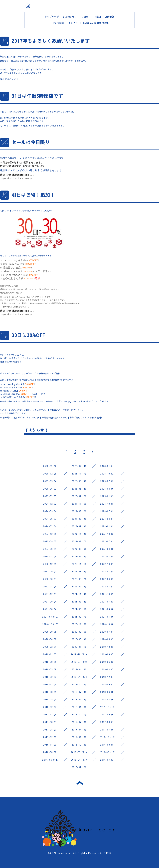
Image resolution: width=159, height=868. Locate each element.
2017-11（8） (51, 714)
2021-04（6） (108, 609)
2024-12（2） (51, 504)
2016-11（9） (51, 745)
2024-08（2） (80, 511)
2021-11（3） (80, 594)
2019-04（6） (80, 669)
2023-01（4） (108, 556)
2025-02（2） (80, 496)
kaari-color (64, 853)
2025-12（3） (51, 474)
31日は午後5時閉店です (37, 96)
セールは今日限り (31, 142)
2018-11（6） (51, 684)
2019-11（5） (51, 654)
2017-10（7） (80, 714)
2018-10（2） (80, 684)
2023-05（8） (80, 549)
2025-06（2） (51, 489)
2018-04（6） (80, 699)
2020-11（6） (80, 624)
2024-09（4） (51, 511)
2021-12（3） (51, 594)
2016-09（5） (108, 745)
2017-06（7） (108, 722)
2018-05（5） (51, 699)
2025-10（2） (108, 474)
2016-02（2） (80, 767)
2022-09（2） (51, 571)
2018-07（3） (80, 692)
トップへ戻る (80, 783)
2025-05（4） (80, 489)
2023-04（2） (108, 549)
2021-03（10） (51, 617)
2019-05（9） (51, 669)
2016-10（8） (80, 745)
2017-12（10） (108, 707)
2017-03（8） (108, 730)
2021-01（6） (108, 617)
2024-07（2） (108, 511)
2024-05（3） (80, 519)
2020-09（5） (51, 632)
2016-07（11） (79, 752)
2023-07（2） (108, 541)
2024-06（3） (51, 519)
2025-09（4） (51, 481)
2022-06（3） (51, 579)
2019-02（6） (51, 677)
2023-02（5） (80, 556)
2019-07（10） (79, 662)
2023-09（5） (51, 541)
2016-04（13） (79, 760)
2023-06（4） (51, 549)
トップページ (52, 17)
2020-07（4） (108, 632)
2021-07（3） (108, 602)
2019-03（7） (108, 669)
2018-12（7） (108, 677)
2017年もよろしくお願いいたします (51, 41)
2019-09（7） (108, 654)
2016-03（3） (108, 760)
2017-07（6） (80, 722)
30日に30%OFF (28, 335)
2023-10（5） (108, 534)
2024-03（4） (51, 526)
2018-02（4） (51, 707)
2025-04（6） (108, 489)
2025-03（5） (51, 496)
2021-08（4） (80, 602)
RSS (109, 853)
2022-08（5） (80, 571)
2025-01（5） (108, 496)
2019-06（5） (108, 662)
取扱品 (98, 17)
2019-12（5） (108, 647)
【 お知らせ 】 (70, 17)
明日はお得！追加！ (33, 195)
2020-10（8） (108, 624)
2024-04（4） (108, 519)
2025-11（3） (80, 474)
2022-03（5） (51, 587)
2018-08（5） (51, 692)
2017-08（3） (51, 722)
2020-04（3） (108, 639)
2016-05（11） (51, 760)
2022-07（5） (108, 571)
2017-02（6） (51, 737)
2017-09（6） (108, 714)
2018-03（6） (108, 699)
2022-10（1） (108, 564)
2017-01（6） (80, 737)
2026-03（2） (51, 466)
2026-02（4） (80, 466)
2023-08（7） (80, 541)
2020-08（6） (80, 632)
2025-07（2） (108, 481)
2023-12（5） (51, 534)
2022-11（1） (80, 564)
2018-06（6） (108, 692)
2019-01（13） (79, 677)
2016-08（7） (51, 752)
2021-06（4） (51, 609)
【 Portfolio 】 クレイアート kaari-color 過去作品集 (80, 23)
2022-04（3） (108, 579)
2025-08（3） (80, 481)
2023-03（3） (51, 556)
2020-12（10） (51, 624)
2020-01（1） (80, 647)
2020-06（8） (51, 639)
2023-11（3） (80, 534)
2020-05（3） (80, 639)
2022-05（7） (80, 579)
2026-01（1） (108, 466)
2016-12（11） (108, 737)
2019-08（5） (51, 662)
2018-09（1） (108, 684)
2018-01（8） (80, 707)
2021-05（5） (80, 609)
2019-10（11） (79, 654)
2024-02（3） (80, 526)
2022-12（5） (51, 564)
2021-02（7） (80, 617)
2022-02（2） (80, 587)
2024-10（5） (108, 504)
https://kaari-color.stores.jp (16, 178)
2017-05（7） (51, 730)
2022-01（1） (108, 587)
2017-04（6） (80, 730)
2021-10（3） (108, 594)
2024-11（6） (80, 504)
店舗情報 (109, 17)
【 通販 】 (86, 17)
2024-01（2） (108, 526)
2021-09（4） (51, 602)
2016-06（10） (108, 752)
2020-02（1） (51, 647)
